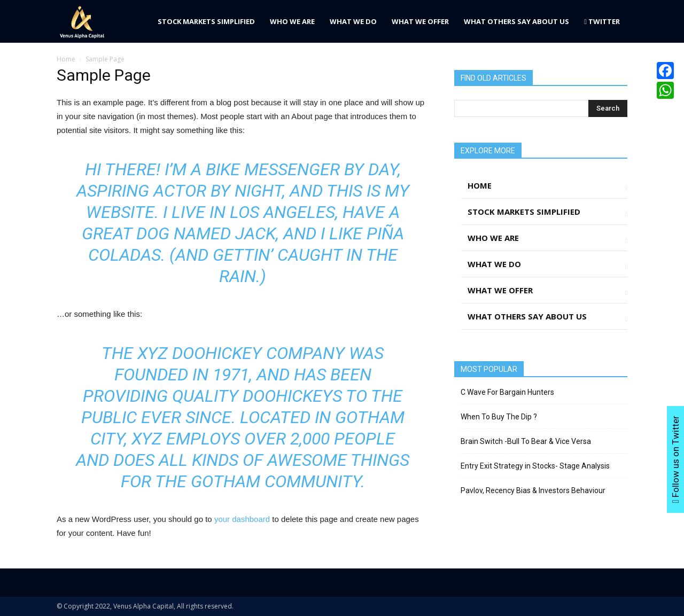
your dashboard (242, 519)
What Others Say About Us (516, 21)
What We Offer (420, 21)
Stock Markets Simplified (206, 21)
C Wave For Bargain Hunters (507, 392)
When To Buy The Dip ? (499, 417)
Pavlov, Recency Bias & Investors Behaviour (533, 490)
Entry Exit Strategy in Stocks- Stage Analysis (535, 466)
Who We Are (292, 21)
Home (66, 59)
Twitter (602, 21)
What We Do (353, 21)
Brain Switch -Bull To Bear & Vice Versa (526, 441)
